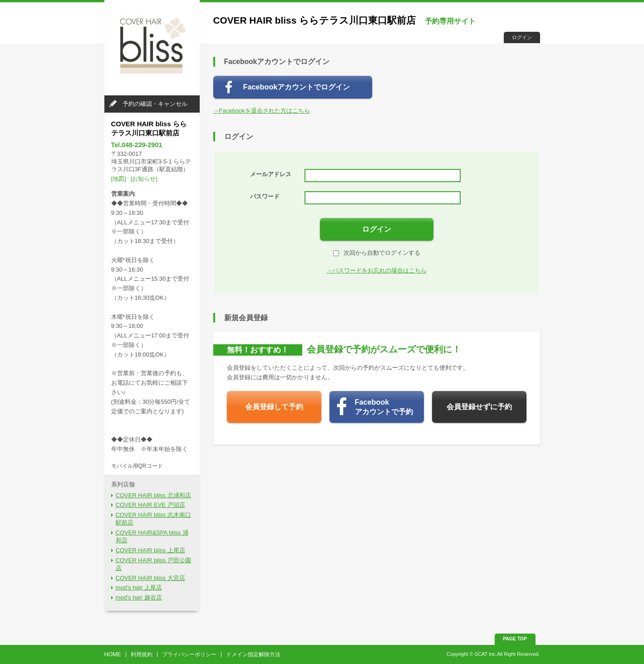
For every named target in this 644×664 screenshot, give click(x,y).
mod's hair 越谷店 (139, 597)
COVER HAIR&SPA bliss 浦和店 (152, 536)
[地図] (119, 179)
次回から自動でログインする (377, 253)
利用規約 (142, 654)
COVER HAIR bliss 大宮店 (150, 578)
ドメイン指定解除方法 (253, 654)
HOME (113, 654)
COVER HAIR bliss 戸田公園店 (153, 564)
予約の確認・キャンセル (155, 104)
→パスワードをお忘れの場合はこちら (376, 270)
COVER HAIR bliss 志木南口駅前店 (153, 519)
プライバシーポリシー (189, 654)
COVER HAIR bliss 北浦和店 (153, 495)
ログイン (522, 37)
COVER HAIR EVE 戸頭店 (150, 505)
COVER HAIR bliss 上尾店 (150, 550)
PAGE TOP (515, 639)
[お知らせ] (144, 179)
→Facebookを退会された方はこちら (262, 111)
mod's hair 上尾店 (139, 587)
